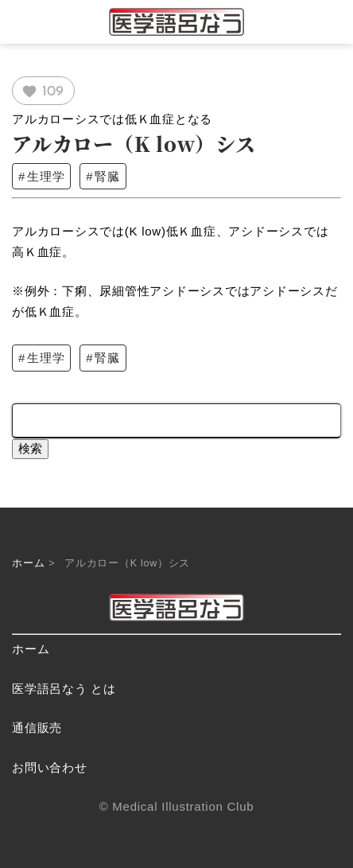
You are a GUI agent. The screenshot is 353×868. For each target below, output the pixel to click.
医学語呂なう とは (64, 689)
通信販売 (37, 728)
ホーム (28, 563)
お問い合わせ (50, 767)
